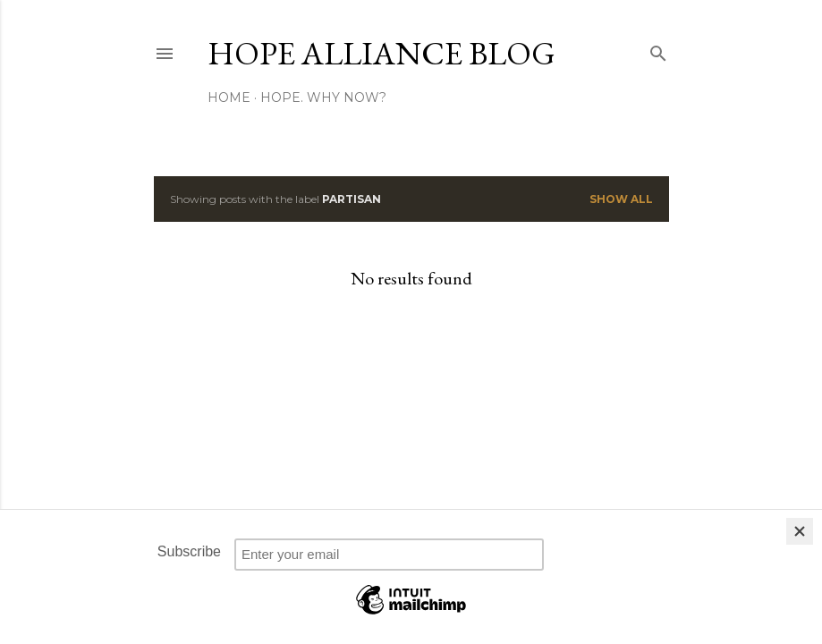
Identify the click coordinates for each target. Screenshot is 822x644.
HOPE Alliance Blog (381, 53)
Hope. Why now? (323, 97)
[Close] (800, 531)
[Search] (658, 50)
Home (229, 97)
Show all (621, 199)
